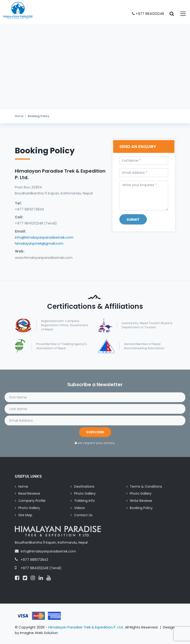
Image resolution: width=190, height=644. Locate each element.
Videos (79, 508)
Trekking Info (84, 501)
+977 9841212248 (148, 14)
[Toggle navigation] (180, 14)
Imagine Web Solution (39, 633)
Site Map (25, 515)
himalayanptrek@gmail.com (39, 243)
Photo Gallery (85, 493)
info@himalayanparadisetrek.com (44, 237)
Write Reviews (141, 501)
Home (19, 116)
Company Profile (32, 501)
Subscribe (95, 432)
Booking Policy (141, 508)
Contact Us (83, 515)
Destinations (84, 486)
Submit (133, 220)
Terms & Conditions (146, 486)
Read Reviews (29, 493)
